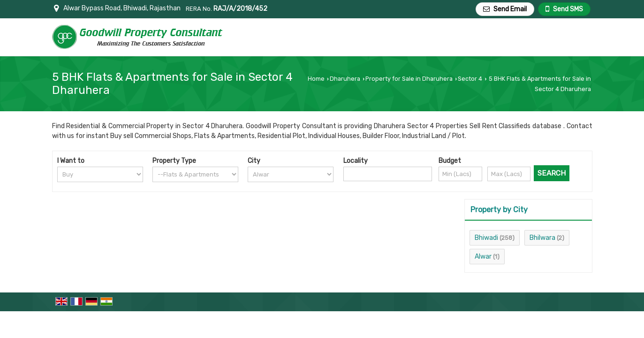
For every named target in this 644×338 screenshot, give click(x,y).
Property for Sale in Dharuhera (409, 79)
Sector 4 (470, 79)
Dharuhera (345, 79)
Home (316, 79)
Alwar (483, 257)
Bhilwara (542, 238)
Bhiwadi (486, 238)
